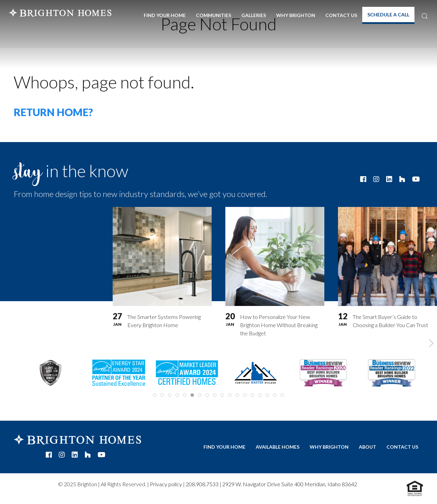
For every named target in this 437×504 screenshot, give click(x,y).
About (368, 447)
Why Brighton (296, 15)
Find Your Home (165, 15)
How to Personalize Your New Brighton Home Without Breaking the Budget (279, 325)
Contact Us (341, 15)
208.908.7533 (202, 484)
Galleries (254, 15)
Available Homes (278, 447)
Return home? (53, 112)
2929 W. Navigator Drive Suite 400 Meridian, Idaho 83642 (290, 484)
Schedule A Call (388, 15)
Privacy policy (166, 484)
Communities (214, 15)
